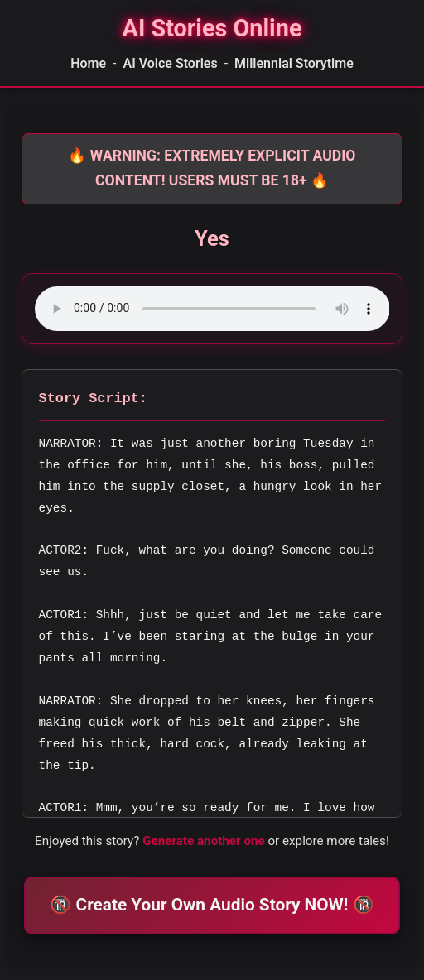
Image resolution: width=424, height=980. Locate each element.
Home (88, 63)
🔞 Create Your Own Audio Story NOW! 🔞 (212, 905)
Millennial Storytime (294, 63)
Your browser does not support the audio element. (212, 309)
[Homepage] (212, 29)
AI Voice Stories (170, 63)
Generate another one (204, 841)
